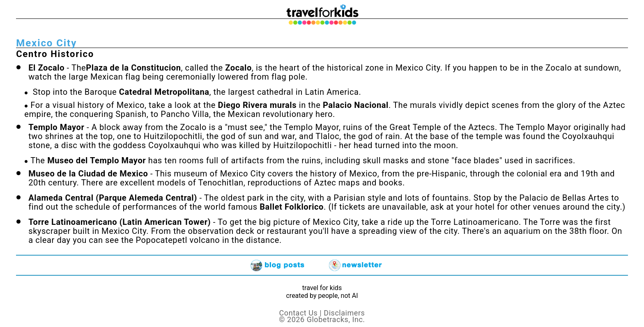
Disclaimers (344, 313)
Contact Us (299, 313)
